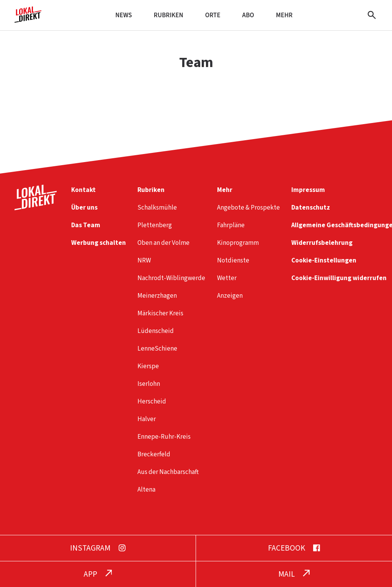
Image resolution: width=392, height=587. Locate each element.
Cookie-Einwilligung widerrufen (339, 278)
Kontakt (83, 190)
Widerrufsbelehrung (322, 243)
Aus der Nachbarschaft (168, 472)
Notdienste (233, 260)
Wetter (227, 278)
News (123, 15)
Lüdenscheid (156, 331)
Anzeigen (230, 296)
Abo (248, 15)
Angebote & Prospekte (248, 207)
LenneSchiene (157, 348)
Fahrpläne (231, 225)
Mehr (284, 15)
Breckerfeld (154, 454)
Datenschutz (311, 207)
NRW (144, 260)
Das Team (86, 225)
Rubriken (169, 15)
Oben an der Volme (163, 243)
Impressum (308, 190)
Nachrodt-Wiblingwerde (171, 278)
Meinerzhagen (157, 296)
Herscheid (152, 401)
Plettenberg (155, 225)
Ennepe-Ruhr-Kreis (164, 437)
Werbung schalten (99, 243)
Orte (213, 15)
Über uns (84, 207)
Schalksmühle (157, 207)
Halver (147, 419)
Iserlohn (149, 384)
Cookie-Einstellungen (324, 260)
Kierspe (148, 366)
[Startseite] (28, 20)
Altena (146, 489)
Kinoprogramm (238, 243)
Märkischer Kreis (160, 313)
